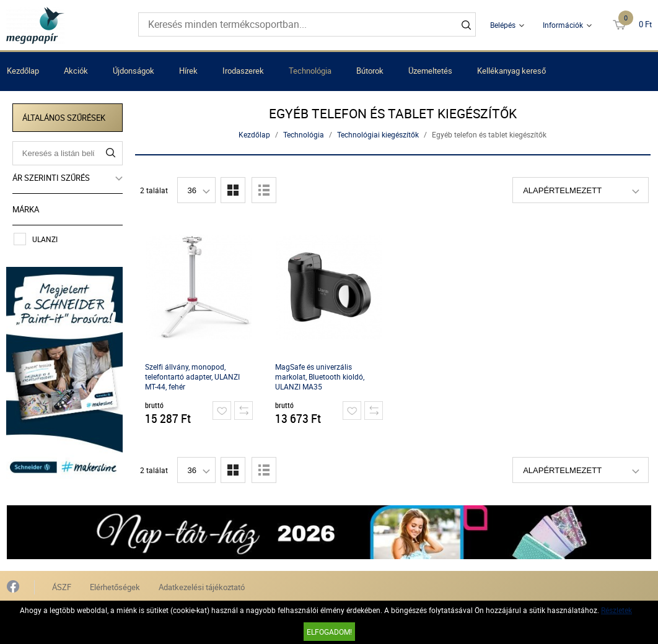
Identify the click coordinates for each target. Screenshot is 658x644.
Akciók (76, 71)
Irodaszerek (243, 71)
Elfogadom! (329, 632)
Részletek (616, 610)
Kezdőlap (23, 71)
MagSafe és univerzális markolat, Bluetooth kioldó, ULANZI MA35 (320, 376)
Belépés (503, 25)
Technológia (310, 71)
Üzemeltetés (430, 71)
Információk (563, 25)
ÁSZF (62, 586)
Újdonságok (134, 71)
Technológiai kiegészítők (379, 134)
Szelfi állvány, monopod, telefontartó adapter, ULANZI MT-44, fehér (192, 376)
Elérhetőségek (115, 586)
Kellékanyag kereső (511, 71)
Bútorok (370, 71)
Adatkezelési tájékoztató (202, 586)
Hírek (188, 71)
